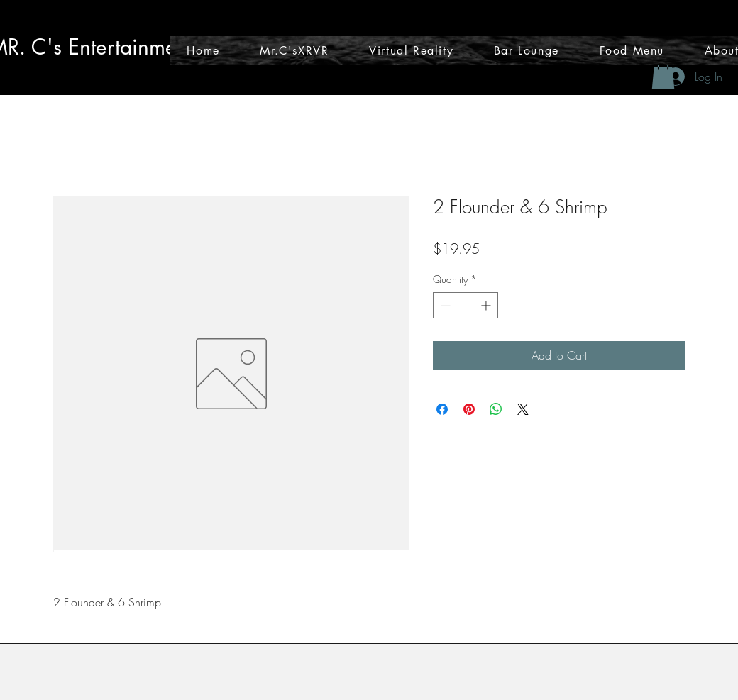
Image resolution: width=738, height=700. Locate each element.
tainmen (152, 47)
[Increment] (487, 305)
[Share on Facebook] (442, 409)
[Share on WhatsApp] (496, 409)
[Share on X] (523, 409)
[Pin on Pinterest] (469, 409)
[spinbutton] (466, 305)
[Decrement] (444, 305)
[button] (663, 75)
